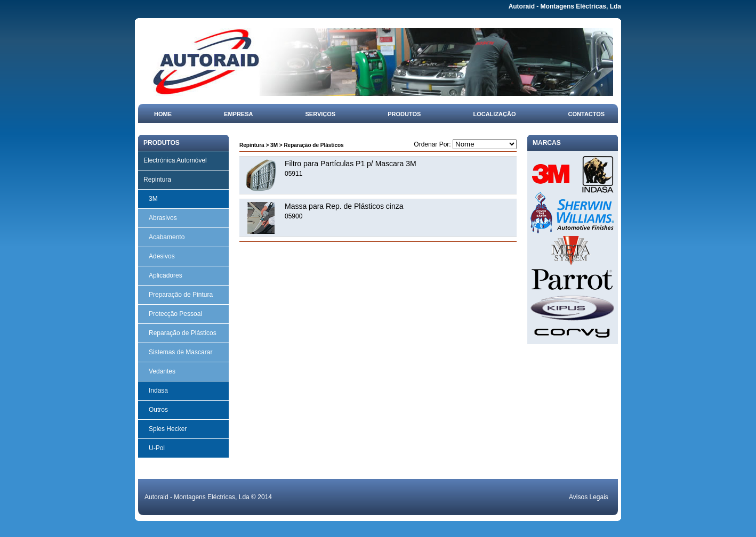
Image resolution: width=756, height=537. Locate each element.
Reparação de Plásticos (183, 333)
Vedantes (162, 371)
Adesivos (162, 256)
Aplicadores (166, 275)
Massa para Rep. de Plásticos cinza (344, 206)
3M (153, 199)
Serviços (321, 114)
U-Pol (157, 448)
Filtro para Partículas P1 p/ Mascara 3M (351, 164)
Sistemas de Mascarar (180, 352)
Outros (158, 410)
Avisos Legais (589, 497)
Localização (494, 114)
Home (163, 114)
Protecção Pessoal (175, 314)
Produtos (404, 114)
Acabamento (167, 237)
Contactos (587, 114)
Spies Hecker (168, 429)
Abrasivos (163, 218)
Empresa (238, 114)
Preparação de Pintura (181, 295)
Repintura (157, 180)
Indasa (158, 390)
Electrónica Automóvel (175, 160)
